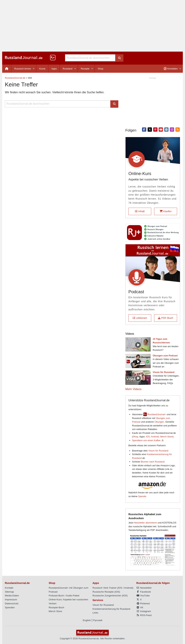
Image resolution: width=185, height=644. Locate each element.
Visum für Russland (158, 451)
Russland (68, 69)
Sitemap (9, 592)
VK (140, 607)
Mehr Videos (134, 389)
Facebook (144, 592)
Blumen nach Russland (153, 462)
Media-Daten (12, 596)
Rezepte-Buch (57, 607)
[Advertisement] (92, 26)
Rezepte (85, 69)
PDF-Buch (165, 318)
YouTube (143, 596)
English (87, 620)
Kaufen (166, 211)
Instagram (144, 611)
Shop (100, 69)
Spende (142, 496)
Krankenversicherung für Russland (111, 609)
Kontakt (9, 588)
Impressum (11, 600)
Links (95, 613)
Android (155, 437)
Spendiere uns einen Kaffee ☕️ (148, 440)
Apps (54, 69)
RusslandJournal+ (157, 414)
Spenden (10, 607)
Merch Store (166, 437)
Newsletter (144, 588)
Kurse (42, 69)
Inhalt (140, 211)
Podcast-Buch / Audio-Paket (64, 596)
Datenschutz (12, 603)
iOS (148, 437)
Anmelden (171, 69)
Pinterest (143, 603)
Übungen (159, 422)
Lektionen (140, 318)
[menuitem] (7, 69)
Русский (98, 620)
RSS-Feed (144, 615)
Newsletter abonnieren (145, 523)
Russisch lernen (23, 69)
